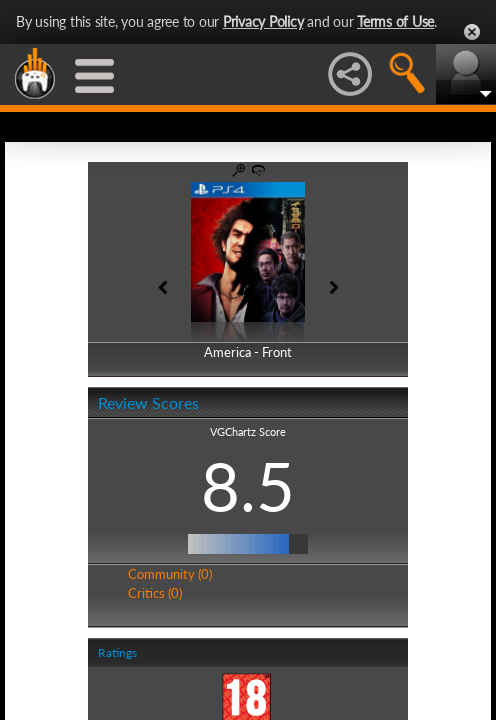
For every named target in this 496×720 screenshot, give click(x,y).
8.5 (248, 486)
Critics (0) (155, 593)
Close (472, 32)
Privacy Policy (263, 21)
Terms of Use (395, 21)
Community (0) (170, 574)
